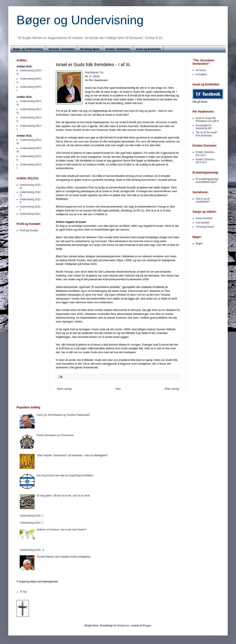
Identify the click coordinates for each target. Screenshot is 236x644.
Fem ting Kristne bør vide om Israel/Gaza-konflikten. (65, 475)
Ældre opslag (172, 389)
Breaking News (90, 49)
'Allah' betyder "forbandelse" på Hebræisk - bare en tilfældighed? (72, 455)
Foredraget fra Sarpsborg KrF (204, 127)
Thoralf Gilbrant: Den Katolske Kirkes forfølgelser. (64, 557)
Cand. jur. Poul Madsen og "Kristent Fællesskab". (64, 415)
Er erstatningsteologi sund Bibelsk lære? (207, 181)
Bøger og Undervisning (80, 20)
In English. (201, 74)
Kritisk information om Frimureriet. (55, 435)
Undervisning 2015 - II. (32, 550)
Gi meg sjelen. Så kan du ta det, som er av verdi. (63, 496)
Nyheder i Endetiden (62, 49)
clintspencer (123, 626)
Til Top (23, 592)
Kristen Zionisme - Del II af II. (206, 161)
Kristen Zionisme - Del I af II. (206, 154)
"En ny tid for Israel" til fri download (206, 134)
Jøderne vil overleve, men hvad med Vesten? (61, 530)
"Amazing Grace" (205, 227)
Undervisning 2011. (30, 214)
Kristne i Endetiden (118, 49)
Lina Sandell (202, 223)
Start (118, 389)
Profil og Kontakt (29, 230)
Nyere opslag (64, 389)
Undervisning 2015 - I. (32, 516)
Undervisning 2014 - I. (32, 523)
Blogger (147, 626)
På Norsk (201, 70)
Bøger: (199, 244)
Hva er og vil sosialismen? (203, 200)
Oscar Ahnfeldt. (204, 218)
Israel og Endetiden (148, 49)
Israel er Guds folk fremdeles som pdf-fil (207, 120)
